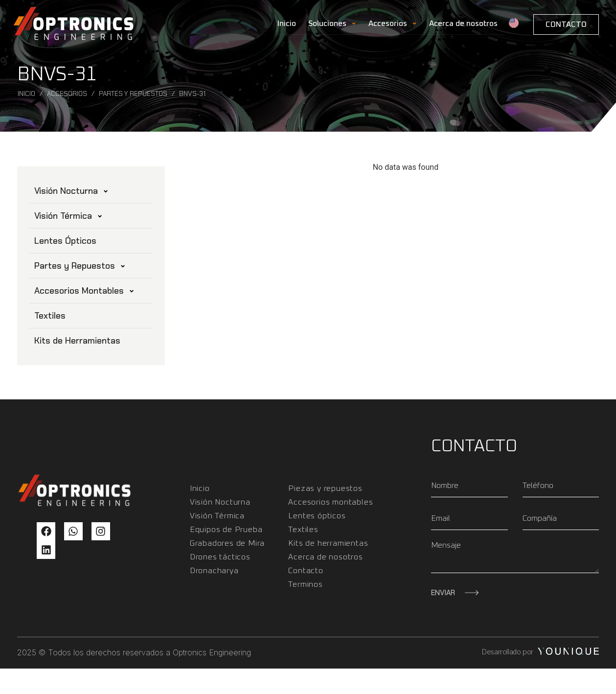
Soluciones (332, 23)
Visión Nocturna (71, 191)
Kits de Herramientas (77, 341)
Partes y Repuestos (133, 94)
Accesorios (393, 23)
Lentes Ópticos (65, 241)
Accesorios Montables (84, 291)
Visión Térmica (68, 216)
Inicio (287, 23)
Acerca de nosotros (463, 23)
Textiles (50, 316)
